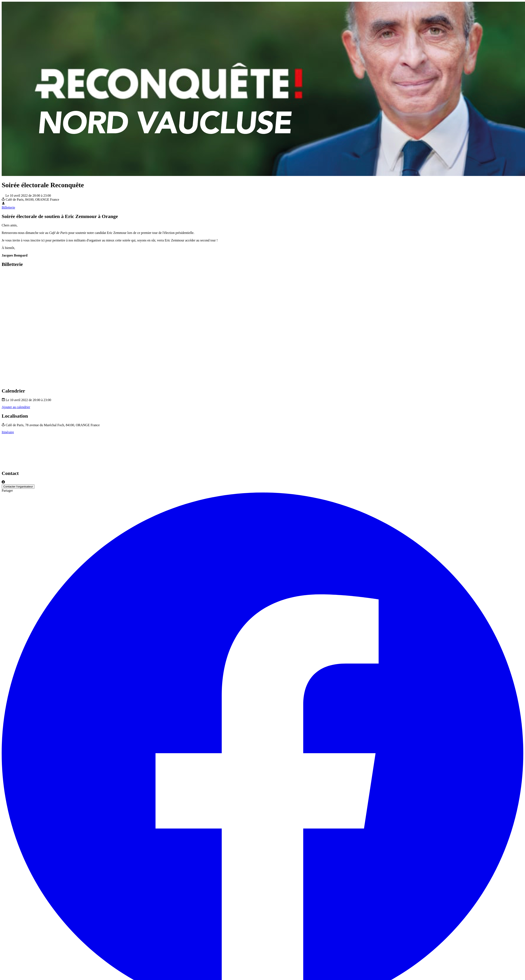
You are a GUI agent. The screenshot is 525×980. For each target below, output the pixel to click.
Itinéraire (8, 432)
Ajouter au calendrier (16, 407)
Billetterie (8, 207)
